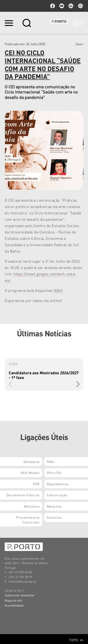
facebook (53, 6)
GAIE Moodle (30, 473)
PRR (36, 484)
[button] (78, 384)
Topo (76, 640)
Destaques (32, 461)
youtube (62, 6)
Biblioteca (32, 506)
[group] (44, 374)
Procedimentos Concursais (28, 520)
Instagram (80, 6)
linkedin (71, 6)
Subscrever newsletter (20, 595)
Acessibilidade (14, 605)
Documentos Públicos (23, 495)
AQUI (58, 290)
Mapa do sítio (13, 600)
